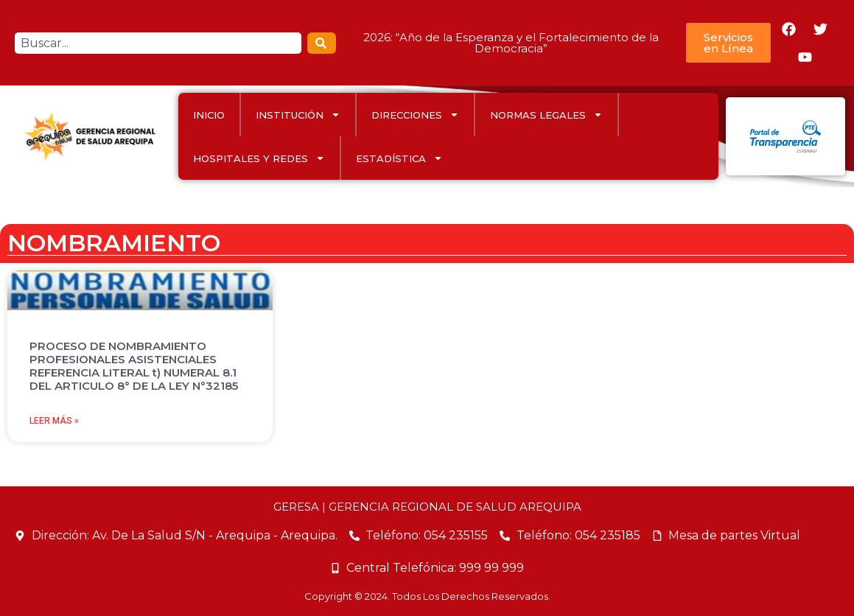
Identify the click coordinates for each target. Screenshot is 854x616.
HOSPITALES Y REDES (259, 158)
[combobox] (158, 43)
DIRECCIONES (415, 115)
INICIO (209, 115)
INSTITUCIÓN (298, 115)
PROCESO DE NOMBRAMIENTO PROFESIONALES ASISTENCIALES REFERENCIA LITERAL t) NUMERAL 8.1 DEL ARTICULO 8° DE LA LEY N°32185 (134, 366)
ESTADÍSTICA (399, 158)
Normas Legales (546, 115)
